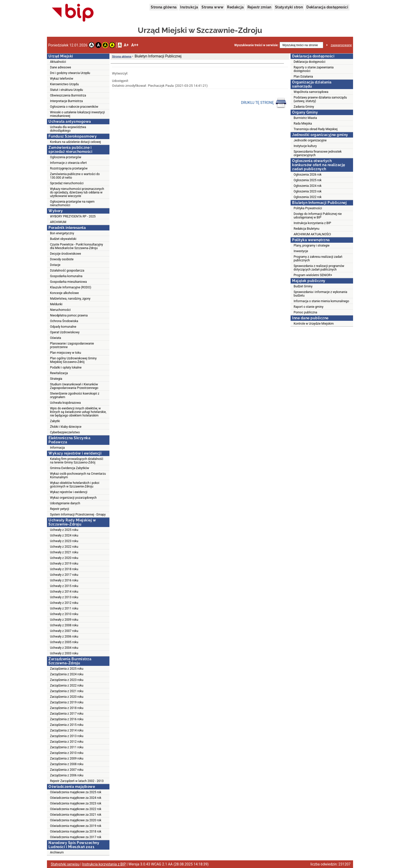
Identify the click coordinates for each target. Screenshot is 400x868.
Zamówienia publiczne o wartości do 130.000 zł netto (75, 176)
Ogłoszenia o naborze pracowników (74, 107)
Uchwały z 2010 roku (64, 614)
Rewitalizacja (59, 373)
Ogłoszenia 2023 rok (308, 191)
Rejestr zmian (259, 7)
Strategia (56, 379)
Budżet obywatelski (63, 239)
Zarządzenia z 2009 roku (67, 759)
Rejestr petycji (60, 509)
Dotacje (55, 265)
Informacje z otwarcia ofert (68, 163)
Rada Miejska (303, 124)
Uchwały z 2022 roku (64, 547)
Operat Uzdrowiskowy (65, 332)
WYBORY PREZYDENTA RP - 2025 (73, 216)
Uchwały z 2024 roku (64, 535)
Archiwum (57, 852)
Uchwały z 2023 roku (64, 541)
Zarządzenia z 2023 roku (67, 680)
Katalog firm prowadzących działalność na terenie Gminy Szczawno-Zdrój (77, 461)
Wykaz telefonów (62, 79)
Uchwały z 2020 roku (64, 558)
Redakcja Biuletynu (307, 229)
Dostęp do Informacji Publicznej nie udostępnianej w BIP (318, 216)
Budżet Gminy (303, 286)
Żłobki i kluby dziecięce (66, 427)
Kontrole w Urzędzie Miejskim (314, 324)
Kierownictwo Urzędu (64, 84)
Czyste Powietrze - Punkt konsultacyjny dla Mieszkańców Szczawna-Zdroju (77, 246)
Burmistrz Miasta (305, 118)
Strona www (212, 7)
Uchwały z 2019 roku (64, 564)
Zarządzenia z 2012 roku (67, 742)
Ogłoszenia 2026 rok (308, 175)
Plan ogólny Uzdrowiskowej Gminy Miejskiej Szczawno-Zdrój (73, 360)
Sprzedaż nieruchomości (67, 183)
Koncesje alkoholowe (64, 293)
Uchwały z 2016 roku (64, 580)
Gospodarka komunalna (66, 276)
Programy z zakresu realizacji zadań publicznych (318, 259)
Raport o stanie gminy (309, 307)
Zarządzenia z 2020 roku (67, 697)
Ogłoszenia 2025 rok (308, 180)
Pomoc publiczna (305, 312)
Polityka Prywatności (308, 208)
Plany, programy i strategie (312, 246)
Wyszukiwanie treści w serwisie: (256, 45)
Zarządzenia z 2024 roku (67, 674)
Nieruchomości (60, 310)
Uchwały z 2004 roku (64, 648)
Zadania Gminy (304, 107)
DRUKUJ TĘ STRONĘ (264, 103)
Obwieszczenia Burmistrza (68, 95)
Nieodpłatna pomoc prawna (69, 315)
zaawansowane (341, 45)
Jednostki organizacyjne (310, 140)
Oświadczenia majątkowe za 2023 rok (76, 803)
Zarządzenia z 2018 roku (67, 708)
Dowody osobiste (62, 259)
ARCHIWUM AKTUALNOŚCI (312, 234)
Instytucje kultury (305, 146)
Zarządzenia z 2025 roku (67, 669)
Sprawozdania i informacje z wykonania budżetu (320, 294)
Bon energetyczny (62, 233)
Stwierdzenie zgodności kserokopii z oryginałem (75, 395)
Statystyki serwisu (65, 864)
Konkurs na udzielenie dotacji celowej (75, 142)
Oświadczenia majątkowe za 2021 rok (76, 815)
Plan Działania (303, 77)
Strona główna (164, 7)
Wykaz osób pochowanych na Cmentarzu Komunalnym (78, 475)
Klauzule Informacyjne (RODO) (71, 287)
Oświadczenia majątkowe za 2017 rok (76, 837)
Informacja (57, 448)
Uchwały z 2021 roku (64, 552)
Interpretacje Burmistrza (66, 101)
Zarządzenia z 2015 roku (67, 725)
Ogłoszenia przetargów (66, 157)
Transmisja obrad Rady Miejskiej (316, 129)
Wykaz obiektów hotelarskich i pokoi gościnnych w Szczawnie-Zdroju (75, 485)
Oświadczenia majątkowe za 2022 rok (76, 809)
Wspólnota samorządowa (311, 92)
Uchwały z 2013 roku (64, 597)
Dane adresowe (60, 67)
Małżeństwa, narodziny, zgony (70, 299)
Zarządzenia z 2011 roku (67, 747)
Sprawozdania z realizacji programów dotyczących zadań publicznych (319, 268)
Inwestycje (301, 251)
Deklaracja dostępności (327, 7)
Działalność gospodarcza (67, 271)
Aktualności (58, 62)
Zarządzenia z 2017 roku (67, 714)
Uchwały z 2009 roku (64, 620)
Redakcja (235, 7)
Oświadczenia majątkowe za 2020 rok (76, 820)
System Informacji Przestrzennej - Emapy (78, 515)
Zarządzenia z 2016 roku (67, 719)
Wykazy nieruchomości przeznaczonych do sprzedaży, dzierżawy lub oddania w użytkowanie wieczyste (77, 192)
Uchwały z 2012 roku (64, 603)
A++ (135, 45)
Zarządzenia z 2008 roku (67, 764)
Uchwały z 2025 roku (64, 530)
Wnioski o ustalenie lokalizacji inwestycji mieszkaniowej (77, 114)
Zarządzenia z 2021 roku (67, 691)
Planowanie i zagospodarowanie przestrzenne (72, 345)
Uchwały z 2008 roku (64, 625)
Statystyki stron (289, 7)
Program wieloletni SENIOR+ (313, 275)
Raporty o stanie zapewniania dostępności (314, 69)
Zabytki (55, 421)
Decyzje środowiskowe (65, 254)
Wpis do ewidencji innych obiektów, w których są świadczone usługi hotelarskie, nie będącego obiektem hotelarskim (78, 412)
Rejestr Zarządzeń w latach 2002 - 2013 (77, 781)
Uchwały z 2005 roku (64, 642)
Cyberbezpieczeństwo (65, 432)
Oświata (55, 338)
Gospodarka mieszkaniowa (68, 282)
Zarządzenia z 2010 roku (67, 753)
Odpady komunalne (63, 327)
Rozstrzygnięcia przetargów (69, 168)
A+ (126, 45)
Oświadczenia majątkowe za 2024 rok (76, 798)
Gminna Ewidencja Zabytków (70, 468)
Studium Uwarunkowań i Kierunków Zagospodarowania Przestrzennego (74, 386)
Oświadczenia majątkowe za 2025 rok (76, 792)
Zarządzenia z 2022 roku (67, 686)
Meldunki (56, 304)
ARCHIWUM (58, 222)
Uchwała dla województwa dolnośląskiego (68, 129)
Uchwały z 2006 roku (64, 637)
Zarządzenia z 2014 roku (67, 730)
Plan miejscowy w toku (66, 353)
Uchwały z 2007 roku (64, 631)
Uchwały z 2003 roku (64, 653)
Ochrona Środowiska (64, 321)
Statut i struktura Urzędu (66, 90)
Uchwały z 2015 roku (64, 586)
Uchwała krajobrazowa (65, 403)
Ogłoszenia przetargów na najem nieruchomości (72, 203)
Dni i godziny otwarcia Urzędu (70, 73)
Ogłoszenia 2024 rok (308, 186)
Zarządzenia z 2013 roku (67, 736)
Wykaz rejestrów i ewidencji (69, 492)
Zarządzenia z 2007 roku (67, 770)
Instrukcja (189, 7)
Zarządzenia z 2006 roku (67, 775)
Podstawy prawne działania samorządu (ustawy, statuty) (320, 99)
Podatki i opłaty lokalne (66, 368)
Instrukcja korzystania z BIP (312, 223)
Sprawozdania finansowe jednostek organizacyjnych (318, 153)
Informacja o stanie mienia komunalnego (321, 301)
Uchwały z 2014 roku (64, 592)
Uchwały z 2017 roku (64, 575)
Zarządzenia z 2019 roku (67, 702)
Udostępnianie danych (65, 503)
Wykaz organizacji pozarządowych (73, 498)
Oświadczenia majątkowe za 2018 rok (76, 832)
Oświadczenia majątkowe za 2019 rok (76, 826)
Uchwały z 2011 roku (64, 608)
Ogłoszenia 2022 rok (308, 197)
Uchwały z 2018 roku (64, 569)
